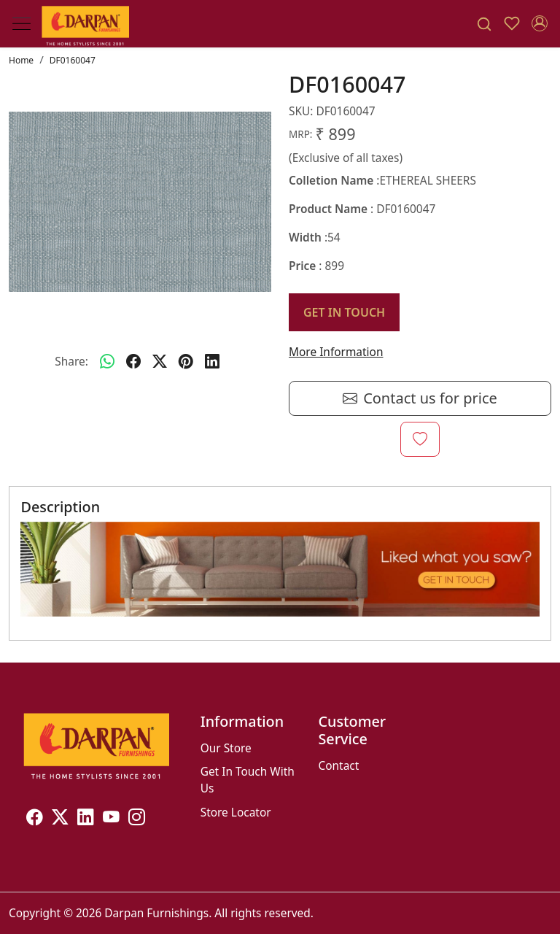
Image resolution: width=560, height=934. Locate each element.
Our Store (226, 748)
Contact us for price (420, 398)
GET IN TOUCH (344, 312)
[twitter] (160, 362)
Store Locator (236, 812)
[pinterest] (186, 362)
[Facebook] (35, 819)
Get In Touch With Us (248, 780)
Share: (71, 361)
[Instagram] (137, 819)
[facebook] (133, 362)
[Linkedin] (86, 819)
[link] (484, 24)
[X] (60, 819)
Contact (338, 765)
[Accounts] (540, 23)
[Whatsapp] (107, 362)
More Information (336, 352)
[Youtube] (111, 819)
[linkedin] (212, 362)
